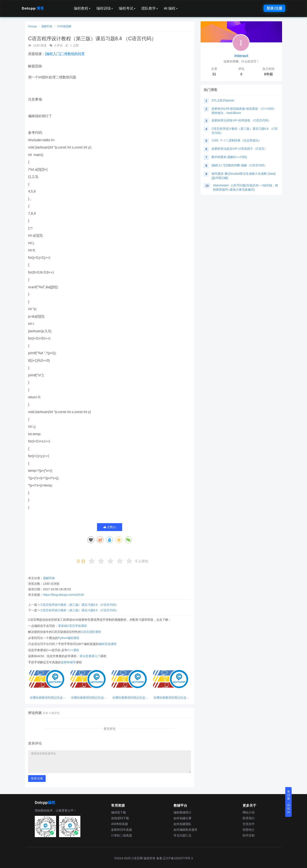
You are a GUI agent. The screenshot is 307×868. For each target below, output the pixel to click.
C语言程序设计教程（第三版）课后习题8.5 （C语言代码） (80, 610)
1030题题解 (64, 26)
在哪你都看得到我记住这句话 (48, 698)
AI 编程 (171, 8)
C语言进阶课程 (91, 632)
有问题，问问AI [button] (289, 802)
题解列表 (47, 26)
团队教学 (150, 8)
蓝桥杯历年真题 (122, 830)
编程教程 (82, 8)
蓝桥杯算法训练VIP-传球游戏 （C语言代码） (241, 120)
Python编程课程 (69, 638)
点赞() (110, 527)
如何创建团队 (182, 824)
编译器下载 (119, 812)
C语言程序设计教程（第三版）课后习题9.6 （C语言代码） (80, 605)
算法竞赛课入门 (90, 656)
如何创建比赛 (182, 818)
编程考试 (127, 8)
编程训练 (105, 8)
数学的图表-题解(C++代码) (229, 157)
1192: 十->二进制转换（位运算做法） (236, 140)
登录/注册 (274, 8)
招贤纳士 (249, 830)
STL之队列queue (223, 100)
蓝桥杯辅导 (68, 662)
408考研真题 (119, 824)
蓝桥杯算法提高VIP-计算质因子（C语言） (239, 149)
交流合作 (249, 824)
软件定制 (249, 835)
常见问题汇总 (182, 835)
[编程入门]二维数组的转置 (65, 54)
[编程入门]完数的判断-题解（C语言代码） (239, 165)
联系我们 (249, 818)
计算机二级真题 (122, 835)
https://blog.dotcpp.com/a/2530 (63, 595)
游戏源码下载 (120, 818)
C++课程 (73, 650)
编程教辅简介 (182, 812)
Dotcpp (33, 8)
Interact (241, 56)
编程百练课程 (108, 644)
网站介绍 (249, 812)
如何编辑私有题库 (185, 830)
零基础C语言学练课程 (72, 626)
